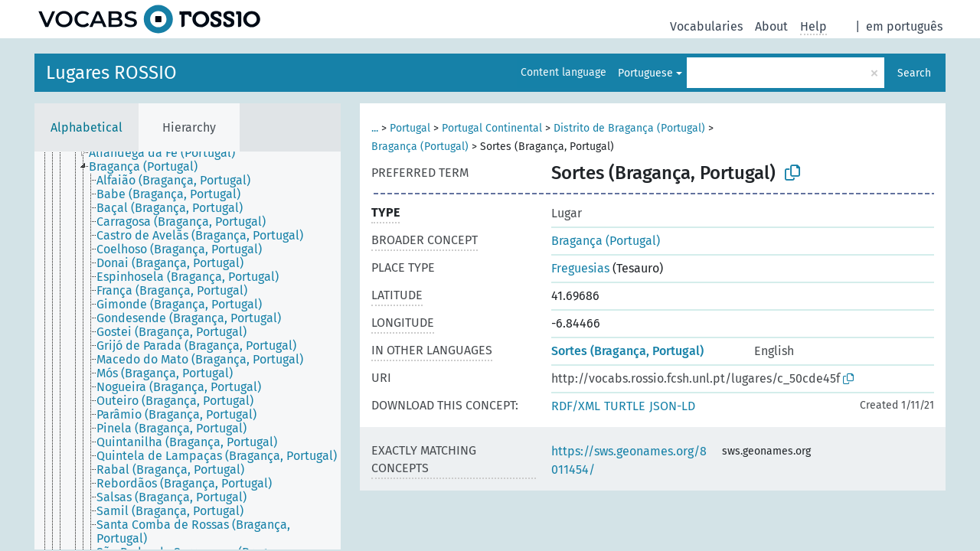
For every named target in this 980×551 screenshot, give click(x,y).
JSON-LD (672, 406)
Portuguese (645, 73)
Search (914, 73)
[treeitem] (168, 153)
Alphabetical (87, 127)
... (375, 128)
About (771, 26)
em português (904, 26)
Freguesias (580, 268)
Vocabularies (706, 26)
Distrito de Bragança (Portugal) (629, 128)
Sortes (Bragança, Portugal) (627, 351)
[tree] (188, 350)
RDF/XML (576, 406)
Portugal (410, 128)
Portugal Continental (492, 128)
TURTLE (625, 406)
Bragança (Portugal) (420, 147)
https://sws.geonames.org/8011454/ (629, 460)
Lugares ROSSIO (111, 73)
